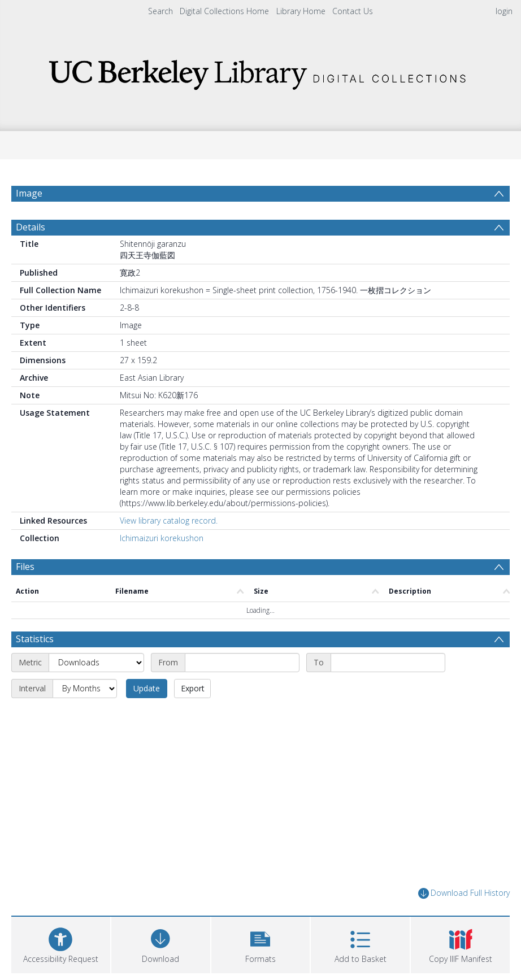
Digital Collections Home (224, 11)
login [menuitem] (504, 11)
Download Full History (464, 920)
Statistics (35, 666)
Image (29, 193)
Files (25, 594)
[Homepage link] (260, 71)
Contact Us (353, 11)
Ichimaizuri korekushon (162, 565)
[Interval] (85, 716)
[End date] (388, 690)
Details (31, 254)
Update (147, 715)
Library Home (301, 11)
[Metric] (96, 690)
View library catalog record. (169, 548)
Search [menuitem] (160, 11)
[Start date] (242, 690)
